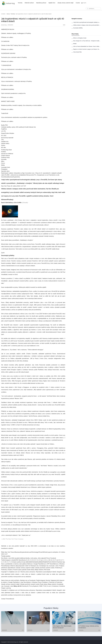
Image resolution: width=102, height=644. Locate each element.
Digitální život (52, 3)
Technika (20, 3)
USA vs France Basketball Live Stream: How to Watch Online (87, 46)
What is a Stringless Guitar (80, 38)
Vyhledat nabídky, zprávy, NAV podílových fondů (15, 127)
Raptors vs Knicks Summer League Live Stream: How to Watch (87, 49)
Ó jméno (78, 3)
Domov (8, 14)
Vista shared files (77, 52)
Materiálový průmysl (41, 3)
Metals (75, 44)
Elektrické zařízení (29, 3)
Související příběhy (78, 28)
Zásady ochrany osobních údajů (65, 3)
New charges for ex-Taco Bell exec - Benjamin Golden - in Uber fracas (87, 41)
